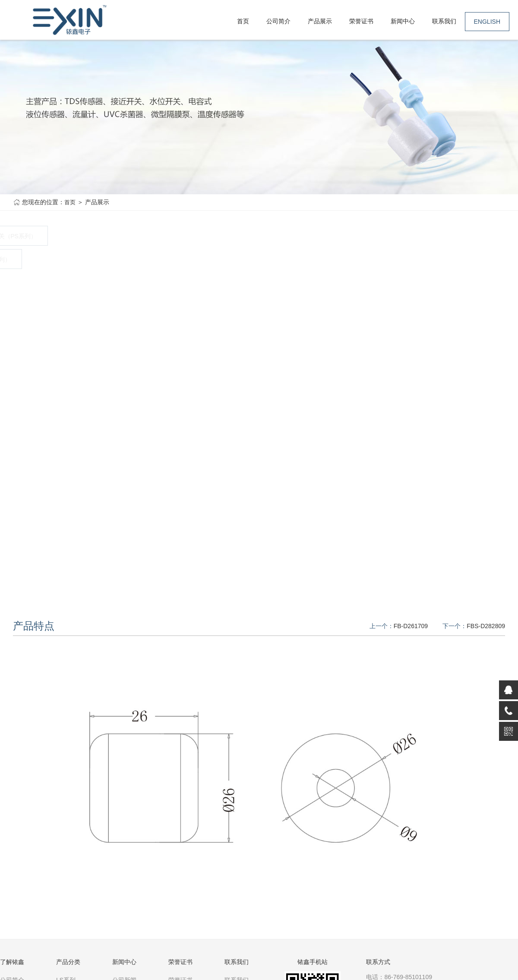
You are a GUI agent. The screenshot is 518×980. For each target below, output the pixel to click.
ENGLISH (487, 22)
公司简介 (278, 21)
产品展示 (320, 21)
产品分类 (68, 962)
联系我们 (444, 21)
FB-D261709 (411, 626)
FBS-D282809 (486, 626)
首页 (243, 21)
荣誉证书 (361, 21)
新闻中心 (403, 21)
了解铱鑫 (12, 962)
